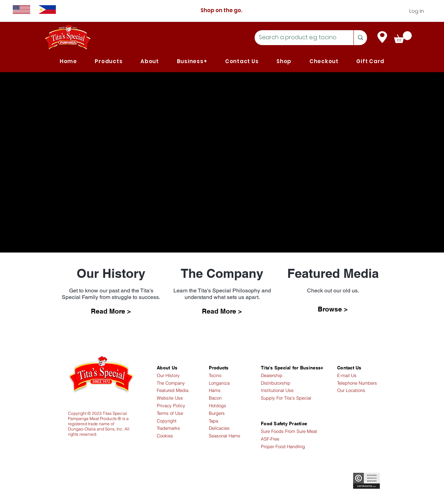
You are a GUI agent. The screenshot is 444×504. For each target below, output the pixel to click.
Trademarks (168, 428)
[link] (403, 37)
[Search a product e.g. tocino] (299, 38)
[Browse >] (333, 309)
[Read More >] (111, 311)
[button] (109, 61)
